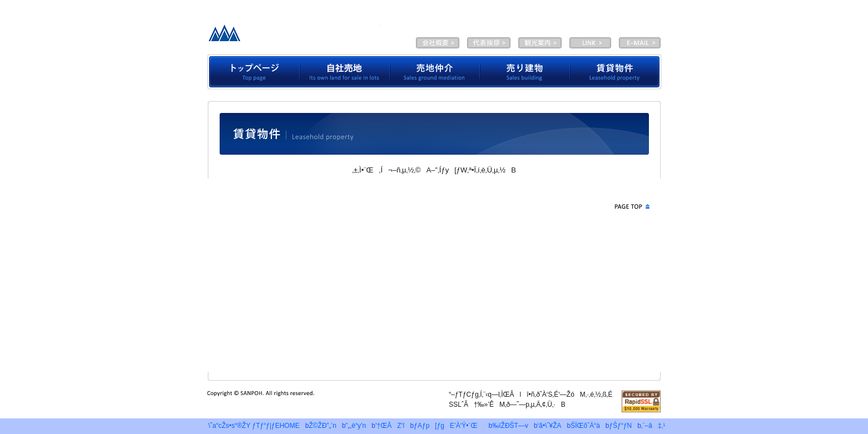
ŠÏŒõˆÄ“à (540, 43)
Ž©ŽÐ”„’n (345, 72)
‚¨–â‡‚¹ (653, 426)
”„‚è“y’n (356, 426)
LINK (590, 43)
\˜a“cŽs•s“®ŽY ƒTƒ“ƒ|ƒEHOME (251, 426)
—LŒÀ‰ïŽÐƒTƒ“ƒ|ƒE (291, 36)
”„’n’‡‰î (435, 72)
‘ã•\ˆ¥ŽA (489, 43)
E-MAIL (640, 43)
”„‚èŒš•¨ (525, 72)
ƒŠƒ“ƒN (621, 426)
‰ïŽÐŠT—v (438, 43)
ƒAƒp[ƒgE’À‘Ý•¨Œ (448, 426)
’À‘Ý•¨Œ (616, 72)
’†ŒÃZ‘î (390, 426)
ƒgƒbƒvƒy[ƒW (253, 72)
